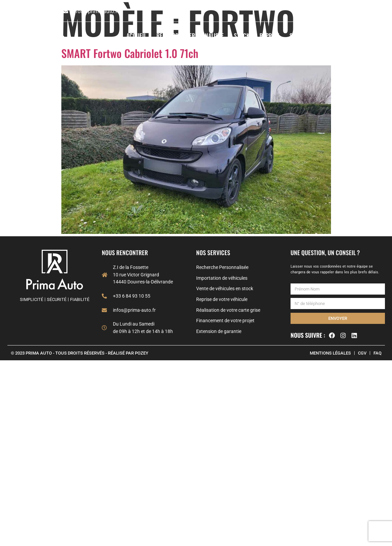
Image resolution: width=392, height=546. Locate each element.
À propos (341, 35)
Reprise (269, 35)
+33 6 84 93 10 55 (36, 11)
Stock (242, 35)
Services (305, 35)
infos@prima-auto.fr (95, 11)
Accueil (136, 35)
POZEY (142, 353)
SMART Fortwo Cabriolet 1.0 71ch (130, 53)
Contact (374, 35)
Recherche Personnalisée (190, 35)
